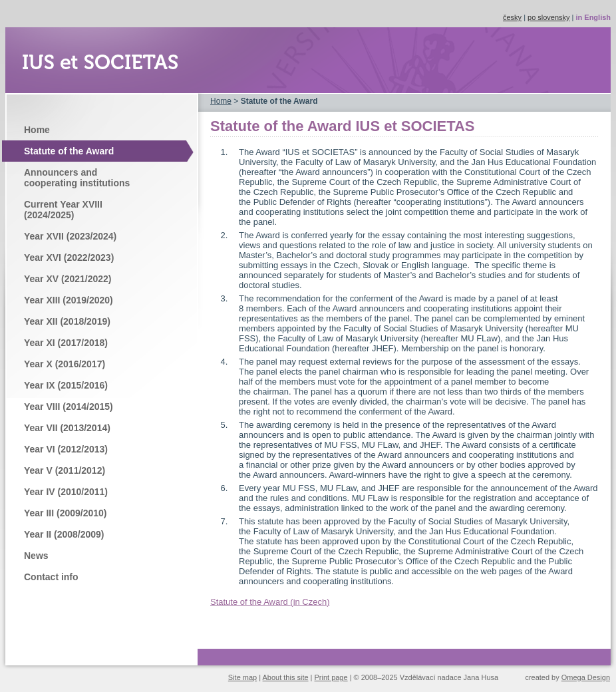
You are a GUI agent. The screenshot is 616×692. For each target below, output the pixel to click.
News (36, 556)
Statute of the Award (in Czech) (270, 602)
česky (512, 17)
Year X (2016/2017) (65, 364)
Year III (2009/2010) (65, 513)
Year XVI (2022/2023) (69, 258)
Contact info (51, 577)
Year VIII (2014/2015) (69, 407)
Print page (331, 677)
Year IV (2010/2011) (66, 492)
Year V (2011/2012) (65, 470)
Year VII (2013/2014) (67, 428)
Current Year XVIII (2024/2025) (63, 210)
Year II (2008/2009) (64, 534)
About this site (286, 677)
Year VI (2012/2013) (66, 449)
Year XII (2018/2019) (67, 321)
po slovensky (549, 17)
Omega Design (586, 677)
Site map (242, 677)
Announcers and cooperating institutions (77, 178)
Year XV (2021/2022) (68, 279)
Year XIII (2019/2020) (69, 300)
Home (37, 130)
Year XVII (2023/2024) (70, 236)
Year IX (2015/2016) (66, 385)
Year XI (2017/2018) (66, 343)
